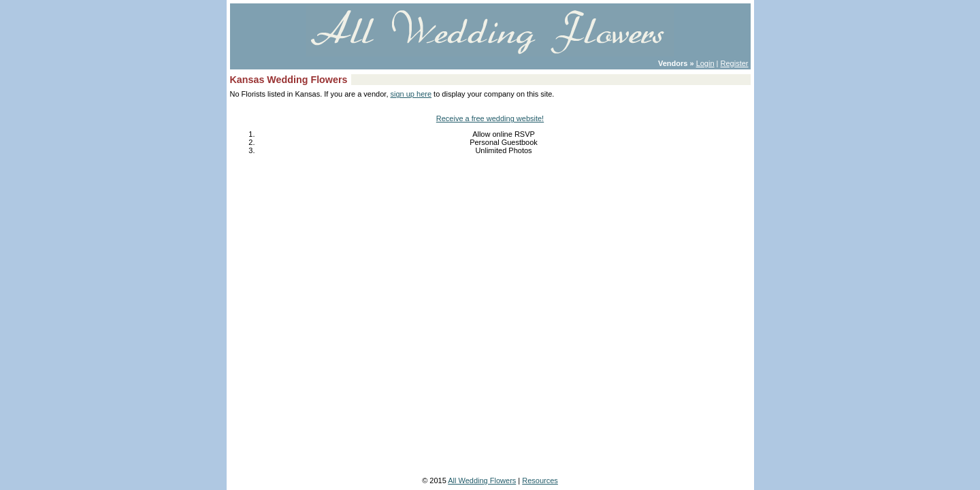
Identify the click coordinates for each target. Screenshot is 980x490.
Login (705, 63)
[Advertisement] (490, 206)
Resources (540, 480)
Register (735, 63)
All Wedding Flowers (482, 480)
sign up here (411, 94)
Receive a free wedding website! (490, 118)
